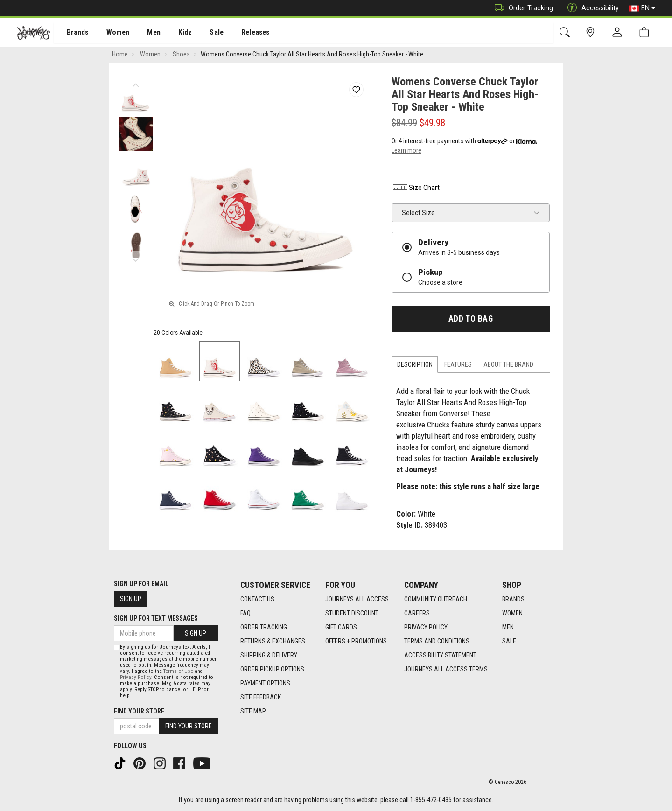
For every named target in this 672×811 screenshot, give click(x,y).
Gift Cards (341, 627)
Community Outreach (436, 599)
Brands (72, 33)
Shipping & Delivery (269, 655)
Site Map (253, 711)
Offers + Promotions (356, 641)
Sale (204, 33)
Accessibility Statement (440, 655)
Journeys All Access (357, 599)
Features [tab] (458, 366)
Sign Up (131, 599)
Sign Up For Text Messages (156, 618)
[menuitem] (73, 33)
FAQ (245, 613)
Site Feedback (261, 697)
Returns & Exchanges (273, 641)
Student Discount (352, 613)
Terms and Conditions (437, 641)
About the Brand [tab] (508, 366)
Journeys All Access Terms (446, 669)
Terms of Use (178, 671)
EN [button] (642, 8)
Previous (136, 84)
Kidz (175, 33)
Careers (417, 613)
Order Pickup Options (272, 669)
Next (136, 259)
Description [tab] (415, 366)
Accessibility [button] (591, 8)
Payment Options (265, 683)
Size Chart (416, 189)
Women (111, 33)
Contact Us (257, 599)
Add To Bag (471, 320)
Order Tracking (521, 8)
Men (145, 33)
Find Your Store (139, 711)
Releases (241, 33)
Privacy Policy (426, 627)
